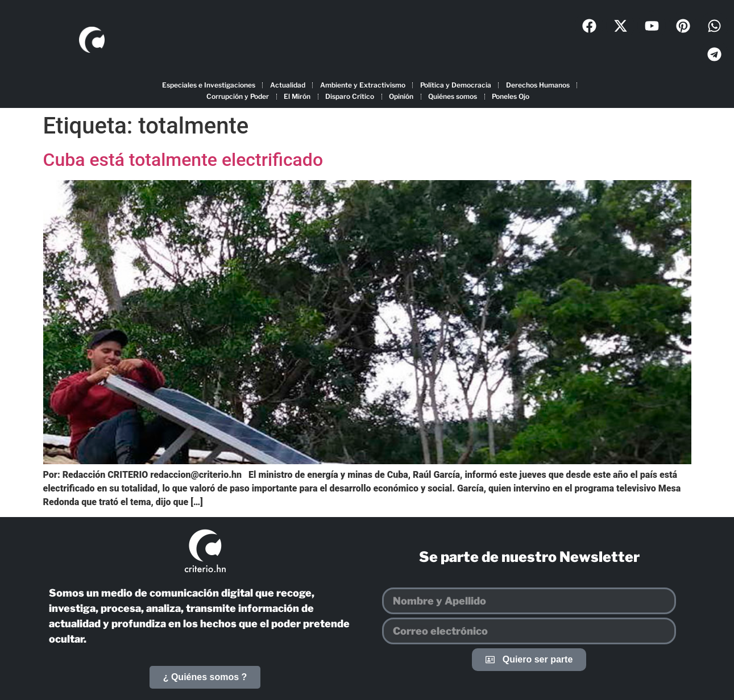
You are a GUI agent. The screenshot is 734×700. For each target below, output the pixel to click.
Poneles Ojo (511, 96)
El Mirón (297, 96)
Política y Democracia (456, 85)
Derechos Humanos (538, 85)
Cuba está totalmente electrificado (183, 160)
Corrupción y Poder (238, 96)
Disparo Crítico (350, 96)
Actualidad (288, 85)
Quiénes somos (453, 96)
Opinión (401, 96)
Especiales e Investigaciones (209, 85)
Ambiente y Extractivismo (363, 85)
